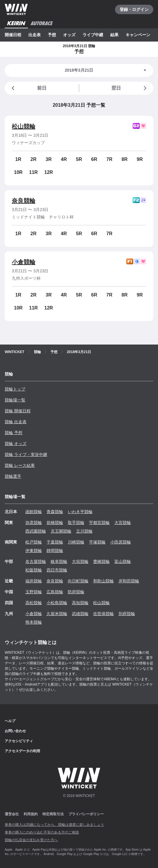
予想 (52, 35)
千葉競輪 (55, 542)
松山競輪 (24, 126)
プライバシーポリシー (86, 814)
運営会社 (12, 814)
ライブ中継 (93, 35)
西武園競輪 (36, 531)
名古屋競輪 (36, 561)
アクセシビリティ (19, 741)
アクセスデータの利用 (22, 751)
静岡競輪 (55, 551)
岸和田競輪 (129, 581)
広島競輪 (55, 592)
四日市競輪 (57, 570)
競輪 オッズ (16, 444)
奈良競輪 (24, 201)
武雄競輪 (80, 614)
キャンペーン (138, 35)
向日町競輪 (78, 581)
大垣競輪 (80, 561)
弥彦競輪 (34, 523)
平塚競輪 (97, 542)
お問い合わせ (15, 731)
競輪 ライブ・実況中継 (26, 454)
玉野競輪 (34, 592)
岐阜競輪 (59, 561)
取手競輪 (76, 523)
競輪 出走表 (16, 422)
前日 (28, 88)
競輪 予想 (14, 433)
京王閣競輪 (61, 531)
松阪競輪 (34, 570)
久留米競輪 (57, 614)
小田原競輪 (121, 542)
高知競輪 (80, 603)
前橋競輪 (55, 523)
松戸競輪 (34, 542)
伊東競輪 (34, 551)
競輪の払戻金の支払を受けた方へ (31, 840)
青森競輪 (55, 512)
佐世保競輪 (103, 614)
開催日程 (13, 35)
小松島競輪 (57, 603)
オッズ (69, 35)
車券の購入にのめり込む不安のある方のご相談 (42, 832)
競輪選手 (13, 476)
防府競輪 (76, 592)
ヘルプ (10, 721)
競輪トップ (15, 389)
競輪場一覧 (15, 400)
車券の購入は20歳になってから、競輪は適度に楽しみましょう (54, 825)
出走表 (34, 35)
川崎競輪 (76, 542)
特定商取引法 (53, 814)
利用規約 (31, 814)
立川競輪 (84, 531)
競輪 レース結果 (20, 465)
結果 (114, 35)
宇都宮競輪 (99, 523)
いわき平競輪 (80, 512)
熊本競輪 (34, 622)
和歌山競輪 (103, 581)
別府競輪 (127, 614)
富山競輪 (123, 561)
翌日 (130, 88)
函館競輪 (34, 512)
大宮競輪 (123, 523)
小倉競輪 (24, 262)
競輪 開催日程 (18, 411)
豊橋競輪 (101, 561)
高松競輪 (34, 603)
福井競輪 (34, 581)
